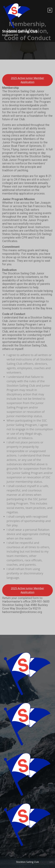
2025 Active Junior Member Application (27, 80)
